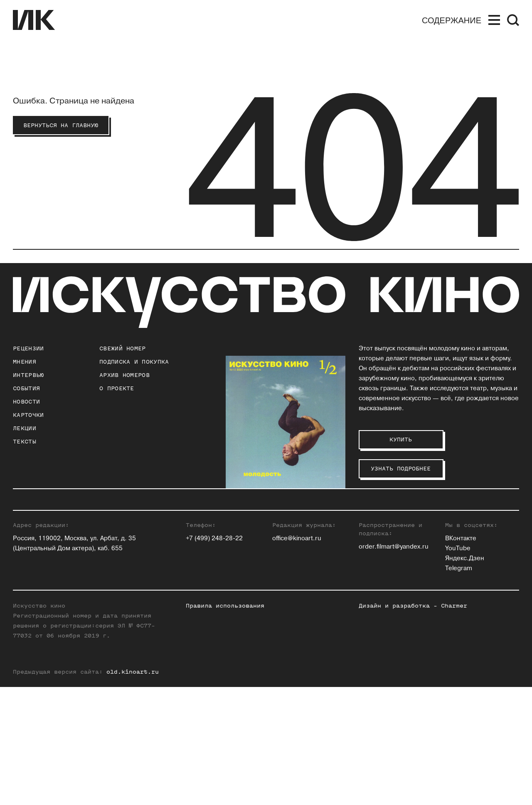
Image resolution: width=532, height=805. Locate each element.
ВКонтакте (461, 656)
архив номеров (124, 375)
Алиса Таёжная (468, 567)
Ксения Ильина (295, 597)
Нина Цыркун (465, 597)
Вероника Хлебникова (479, 587)
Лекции (25, 428)
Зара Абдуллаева (298, 517)
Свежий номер (123, 348)
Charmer (454, 724)
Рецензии (28, 348)
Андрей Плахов (382, 577)
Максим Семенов (472, 537)
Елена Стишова (469, 557)
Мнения (25, 362)
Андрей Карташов (386, 517)
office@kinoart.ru (297, 656)
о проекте (117, 388)
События (26, 388)
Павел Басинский (298, 527)
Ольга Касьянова (384, 527)
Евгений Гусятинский (304, 547)
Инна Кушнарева (384, 537)
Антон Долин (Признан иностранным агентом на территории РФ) (307, 577)
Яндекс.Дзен (465, 676)
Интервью (28, 375)
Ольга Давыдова (297, 557)
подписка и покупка (134, 362)
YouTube (458, 666)
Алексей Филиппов (474, 577)
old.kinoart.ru (133, 790)
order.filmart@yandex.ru (394, 665)
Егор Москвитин (383, 567)
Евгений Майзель (385, 557)
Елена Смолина (469, 547)
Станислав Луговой (388, 547)
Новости (26, 402)
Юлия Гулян (290, 537)
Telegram (459, 686)
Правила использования (225, 724)
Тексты (25, 442)
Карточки (28, 415)
